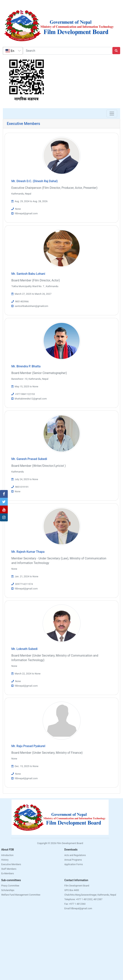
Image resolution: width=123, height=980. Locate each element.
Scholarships (8, 890)
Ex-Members (7, 874)
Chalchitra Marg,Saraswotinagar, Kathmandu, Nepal (90, 895)
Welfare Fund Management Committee (21, 895)
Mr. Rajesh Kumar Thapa (28, 552)
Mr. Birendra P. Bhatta (26, 366)
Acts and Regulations (75, 855)
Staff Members (9, 869)
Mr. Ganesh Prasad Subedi (29, 459)
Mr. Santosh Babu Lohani (28, 274)
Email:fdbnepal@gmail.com (78, 909)
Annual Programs (73, 860)
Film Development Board (77, 886)
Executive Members (11, 864)
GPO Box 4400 (72, 890)
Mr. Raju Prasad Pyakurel (28, 746)
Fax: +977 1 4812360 (75, 904)
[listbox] (13, 51)
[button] (4, 494)
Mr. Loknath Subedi (24, 649)
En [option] (10, 51)
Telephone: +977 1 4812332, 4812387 (83, 899)
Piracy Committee (10, 886)
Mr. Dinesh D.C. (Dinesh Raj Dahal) (35, 181)
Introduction (7, 855)
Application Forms (74, 864)
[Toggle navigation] (112, 114)
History (5, 860)
